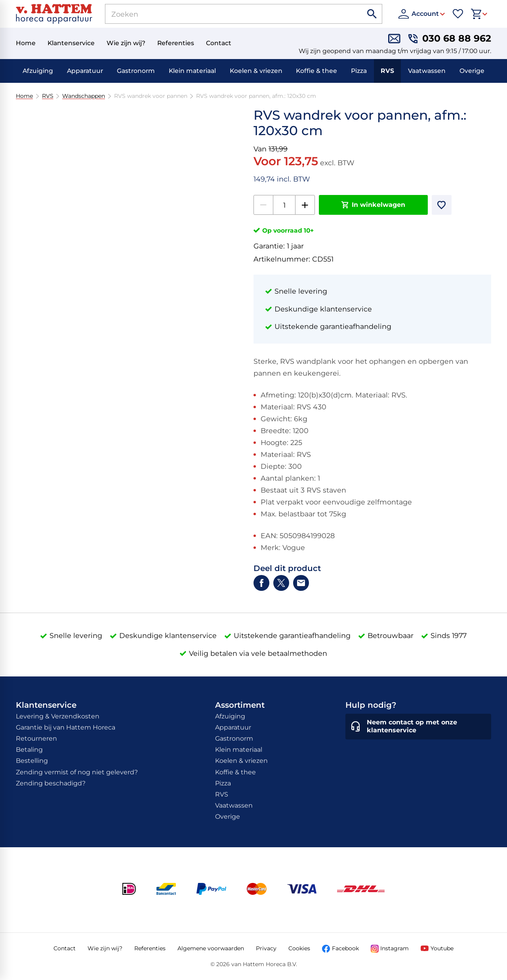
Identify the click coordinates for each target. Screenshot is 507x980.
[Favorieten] (458, 14)
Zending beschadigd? (51, 783)
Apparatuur (85, 71)
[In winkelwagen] (373, 205)
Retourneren (36, 738)
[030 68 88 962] (450, 39)
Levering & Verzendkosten (58, 716)
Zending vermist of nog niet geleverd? (77, 772)
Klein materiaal (192, 71)
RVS (387, 71)
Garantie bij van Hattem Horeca (66, 727)
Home (24, 96)
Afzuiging (38, 71)
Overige (472, 71)
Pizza (359, 71)
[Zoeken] (225, 14)
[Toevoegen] (442, 205)
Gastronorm (136, 71)
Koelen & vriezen (256, 71)
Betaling (29, 750)
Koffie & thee (316, 71)
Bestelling (32, 761)
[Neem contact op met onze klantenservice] (418, 727)
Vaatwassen (427, 71)
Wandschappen (84, 96)
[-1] (263, 205)
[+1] (305, 205)
